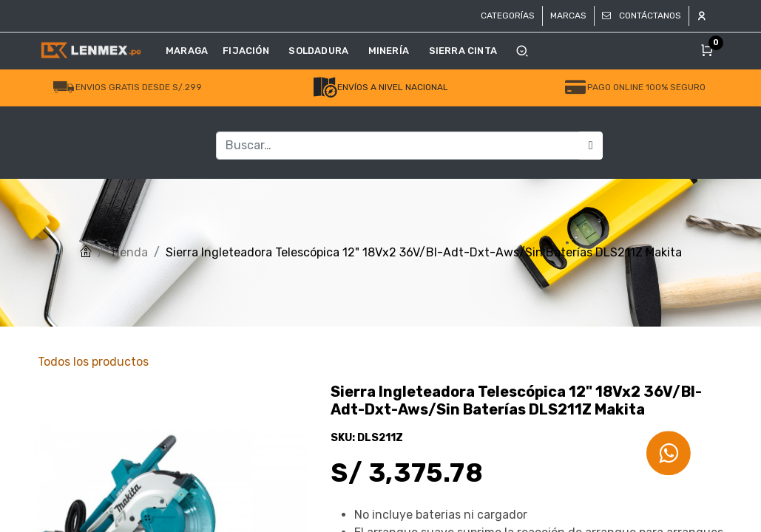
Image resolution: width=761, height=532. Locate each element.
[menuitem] (190, 51)
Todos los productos (93, 362)
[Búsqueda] (591, 146)
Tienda (129, 252)
